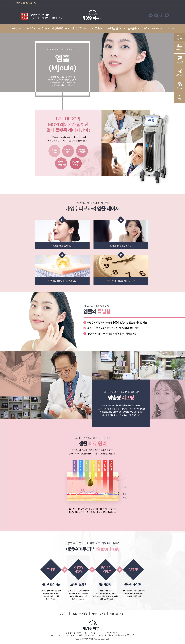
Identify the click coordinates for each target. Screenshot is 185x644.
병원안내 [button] (16, 28)
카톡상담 (180, 59)
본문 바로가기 (0, 0)
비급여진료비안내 (118, 614)
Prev (16, 16)
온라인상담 (180, 47)
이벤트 (180, 86)
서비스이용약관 (99, 614)
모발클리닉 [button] (43, 28)
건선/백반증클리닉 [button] (60, 28)
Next (66, 16)
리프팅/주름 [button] (29, 28)
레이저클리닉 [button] (96, 28)
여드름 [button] (146, 28)
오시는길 (180, 73)
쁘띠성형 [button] (157, 28)
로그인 (180, 35)
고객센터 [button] (169, 28)
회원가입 (180, 39)
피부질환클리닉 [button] (79, 28)
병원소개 (63, 614)
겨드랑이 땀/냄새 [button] (113, 28)
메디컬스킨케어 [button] (132, 28)
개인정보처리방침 (80, 614)
